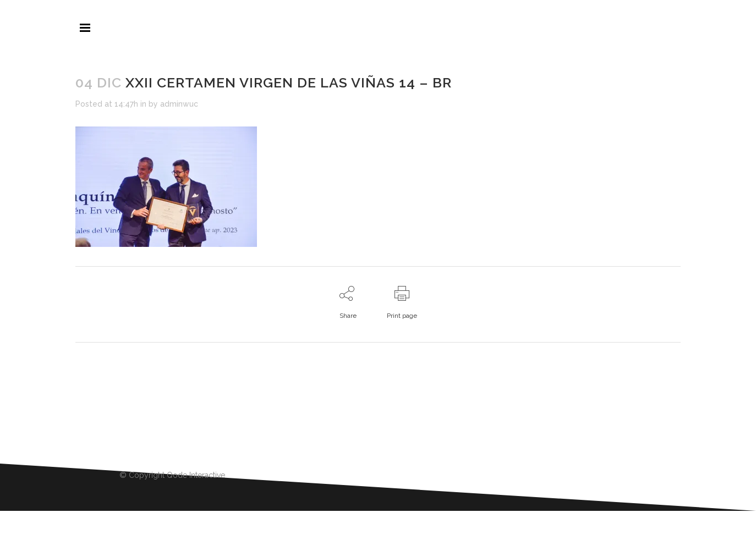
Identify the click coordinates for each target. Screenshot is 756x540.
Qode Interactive (196, 475)
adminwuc (179, 104)
